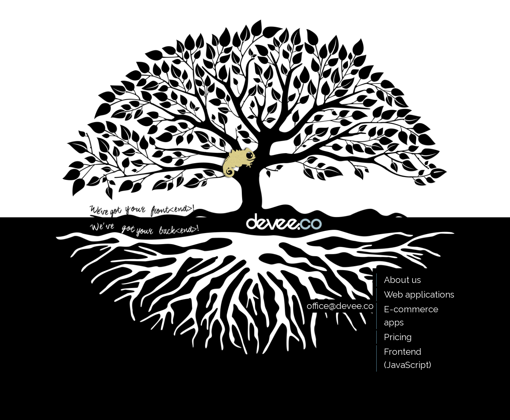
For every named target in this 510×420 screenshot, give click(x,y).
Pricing (398, 337)
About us (402, 280)
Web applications (419, 294)
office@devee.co (340, 306)
